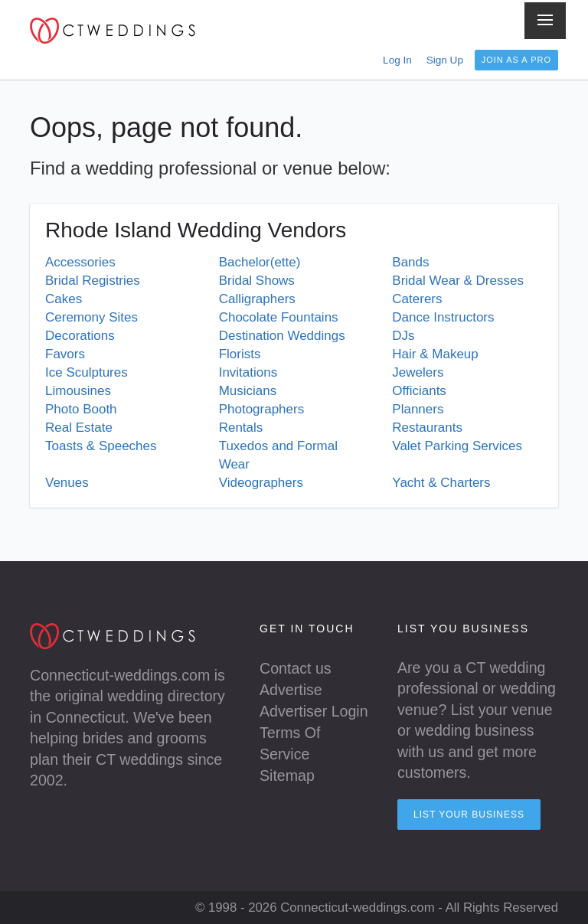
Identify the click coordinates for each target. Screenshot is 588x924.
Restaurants (427, 428)
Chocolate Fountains (279, 317)
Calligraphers (257, 299)
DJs (403, 336)
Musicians (248, 391)
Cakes (64, 299)
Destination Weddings (282, 336)
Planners (418, 409)
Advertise (291, 690)
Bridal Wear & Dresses (458, 281)
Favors (65, 354)
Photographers (262, 409)
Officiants (419, 391)
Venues (67, 483)
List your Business (469, 815)
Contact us (296, 668)
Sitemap (287, 775)
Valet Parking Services (457, 446)
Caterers (417, 299)
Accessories (80, 262)
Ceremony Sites (91, 317)
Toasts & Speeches (101, 446)
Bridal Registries (93, 281)
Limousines (78, 391)
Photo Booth (81, 409)
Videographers (261, 483)
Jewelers (418, 372)
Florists (240, 354)
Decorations (80, 336)
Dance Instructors (443, 317)
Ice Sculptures (87, 372)
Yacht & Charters (441, 483)
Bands (410, 262)
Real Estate (79, 428)
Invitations (248, 372)
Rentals (241, 428)
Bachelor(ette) (260, 262)
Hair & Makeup (435, 354)
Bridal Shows (257, 281)
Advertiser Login (314, 711)
